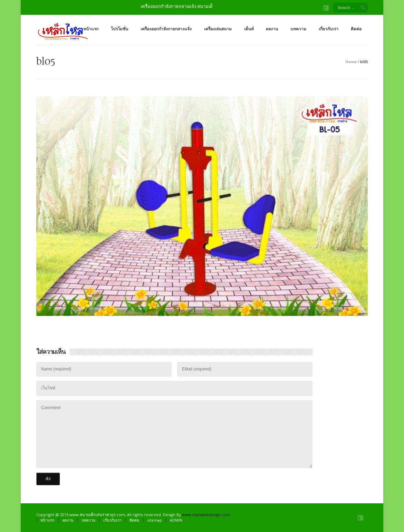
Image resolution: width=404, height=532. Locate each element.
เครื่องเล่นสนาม (218, 29)
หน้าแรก (91, 29)
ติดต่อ (356, 29)
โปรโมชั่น (119, 29)
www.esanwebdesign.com (206, 515)
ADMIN (176, 520)
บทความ (298, 29)
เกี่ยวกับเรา (329, 29)
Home (351, 62)
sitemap (155, 520)
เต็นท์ (249, 29)
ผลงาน (272, 29)
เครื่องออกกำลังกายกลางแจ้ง (166, 29)
